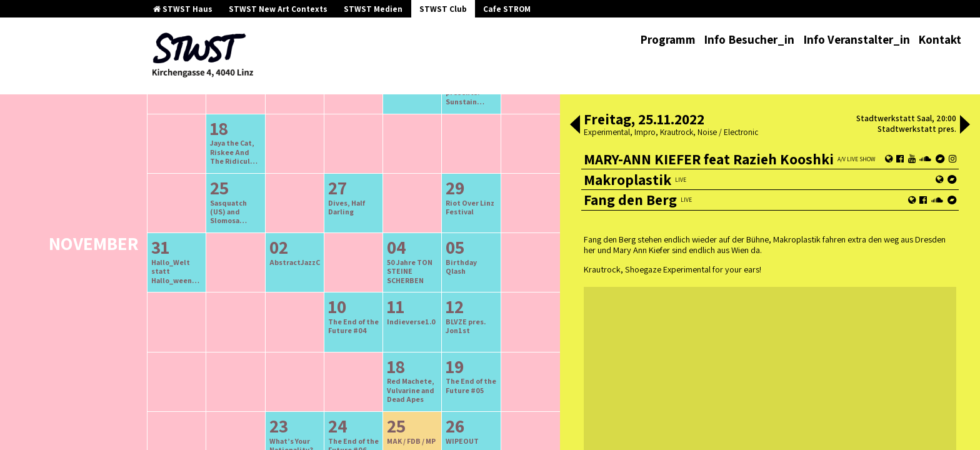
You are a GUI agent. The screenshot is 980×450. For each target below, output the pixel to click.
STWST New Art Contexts (278, 9)
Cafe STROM (507, 9)
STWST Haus (183, 9)
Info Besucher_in (749, 39)
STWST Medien (373, 9)
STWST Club (443, 9)
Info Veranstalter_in (857, 39)
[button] (575, 126)
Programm (668, 39)
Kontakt (940, 39)
